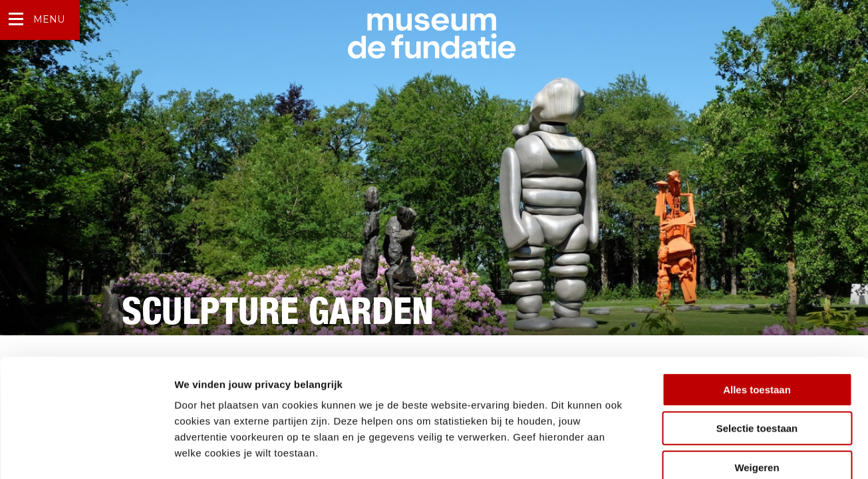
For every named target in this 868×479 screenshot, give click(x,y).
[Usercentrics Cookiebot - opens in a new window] (86, 453)
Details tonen (719, 453)
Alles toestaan (757, 316)
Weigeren (757, 394)
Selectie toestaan (757, 356)
